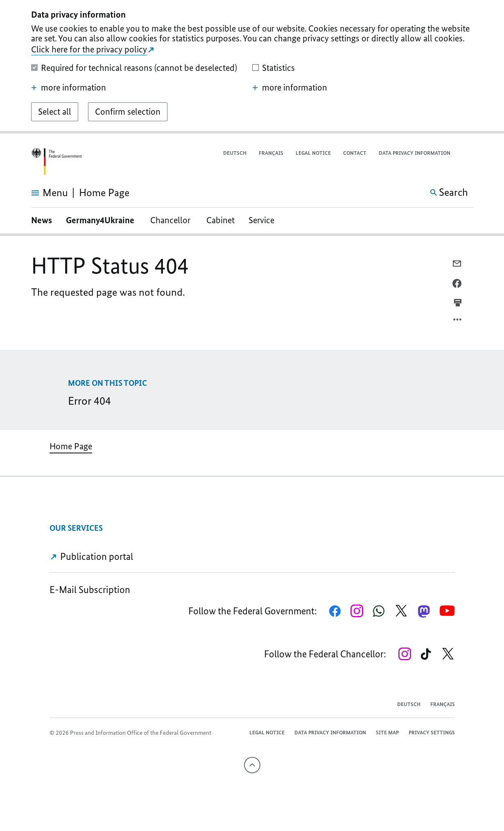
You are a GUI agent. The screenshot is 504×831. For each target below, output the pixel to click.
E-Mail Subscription (90, 590)
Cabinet (220, 220)
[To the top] (252, 765)
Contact (355, 153)
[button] (468, 153)
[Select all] (55, 112)
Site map (387, 733)
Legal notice (313, 153)
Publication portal (92, 556)
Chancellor (171, 220)
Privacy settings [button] (432, 733)
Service (261, 220)
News (42, 220)
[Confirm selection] (128, 112)
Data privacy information (415, 153)
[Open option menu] (458, 322)
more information (69, 88)
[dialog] (252, 67)
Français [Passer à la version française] (271, 153)
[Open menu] (40, 193)
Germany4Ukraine (101, 220)
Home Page (71, 446)
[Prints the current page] (458, 303)
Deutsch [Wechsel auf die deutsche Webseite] (235, 153)
